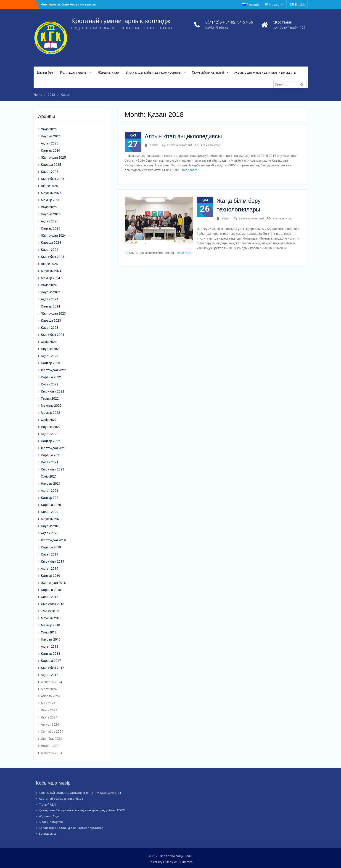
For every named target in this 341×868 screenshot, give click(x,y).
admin (154, 145)
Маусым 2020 (51, 519)
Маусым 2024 (51, 271)
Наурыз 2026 (51, 136)
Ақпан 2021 (50, 491)
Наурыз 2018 (51, 639)
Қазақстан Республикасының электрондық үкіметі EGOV (82, 810)
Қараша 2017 (51, 661)
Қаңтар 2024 (50, 306)
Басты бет (45, 72)
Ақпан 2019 (50, 569)
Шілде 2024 (49, 264)
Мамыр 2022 (50, 413)
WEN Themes (183, 862)
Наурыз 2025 (51, 214)
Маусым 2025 (51, 193)
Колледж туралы (74, 72)
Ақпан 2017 (50, 675)
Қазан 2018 (50, 597)
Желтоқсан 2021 (53, 448)
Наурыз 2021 (51, 483)
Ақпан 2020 (50, 533)
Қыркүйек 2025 (53, 179)
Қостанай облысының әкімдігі (62, 799)
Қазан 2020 (50, 512)
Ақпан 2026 (50, 143)
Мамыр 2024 (50, 278)
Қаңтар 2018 (50, 654)
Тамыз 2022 (50, 398)
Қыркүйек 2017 (53, 668)
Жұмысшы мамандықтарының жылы (265, 72)
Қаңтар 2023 (50, 363)
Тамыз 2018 (50, 611)
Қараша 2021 (51, 455)
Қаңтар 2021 (50, 498)
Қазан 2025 (50, 172)
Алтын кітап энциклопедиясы (183, 136)
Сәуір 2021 (49, 476)
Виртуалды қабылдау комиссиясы (154, 72)
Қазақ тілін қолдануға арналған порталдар (71, 828)
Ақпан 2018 (50, 646)
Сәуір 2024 (49, 285)
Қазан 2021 (50, 462)
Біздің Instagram (51, 822)
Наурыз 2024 (51, 292)
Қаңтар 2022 (50, 441)
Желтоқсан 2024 (53, 235)
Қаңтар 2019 (50, 576)
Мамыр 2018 (50, 625)
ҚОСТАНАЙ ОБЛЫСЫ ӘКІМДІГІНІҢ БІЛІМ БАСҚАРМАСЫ (80, 793)
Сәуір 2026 (49, 129)
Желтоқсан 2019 (53, 540)
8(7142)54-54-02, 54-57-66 (229, 22)
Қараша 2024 (51, 243)
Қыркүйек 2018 (53, 604)
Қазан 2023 (50, 328)
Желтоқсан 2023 (53, 313)
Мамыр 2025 (50, 200)
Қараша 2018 (51, 590)
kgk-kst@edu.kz (217, 27)
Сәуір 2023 (49, 342)
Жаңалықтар (108, 72)
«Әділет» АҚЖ (49, 816)
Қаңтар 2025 (50, 228)
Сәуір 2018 (49, 632)
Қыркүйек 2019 (53, 561)
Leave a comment (180, 145)
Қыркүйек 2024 (53, 257)
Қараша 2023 (51, 320)
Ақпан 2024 (50, 299)
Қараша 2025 (51, 165)
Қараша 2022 (51, 377)
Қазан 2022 (50, 384)
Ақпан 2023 (50, 356)
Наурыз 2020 (51, 526)
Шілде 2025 (49, 186)
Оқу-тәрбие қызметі (208, 72)
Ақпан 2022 (50, 434)
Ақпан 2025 (50, 221)
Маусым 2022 (51, 406)
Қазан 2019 (50, 554)
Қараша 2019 (51, 547)
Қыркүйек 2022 (53, 391)
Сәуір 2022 (49, 420)
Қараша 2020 (51, 505)
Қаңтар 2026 (50, 150)
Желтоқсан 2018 (53, 583)
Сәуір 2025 (49, 207)
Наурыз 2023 (51, 349)
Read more (190, 170)
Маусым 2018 (51, 618)
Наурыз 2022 (51, 427)
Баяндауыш (48, 834)
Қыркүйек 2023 (53, 335)
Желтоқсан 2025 (53, 158)
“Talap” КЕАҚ (48, 805)
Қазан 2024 (50, 250)
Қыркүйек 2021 (53, 469)
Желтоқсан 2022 (53, 370)
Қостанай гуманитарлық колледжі (122, 21)
